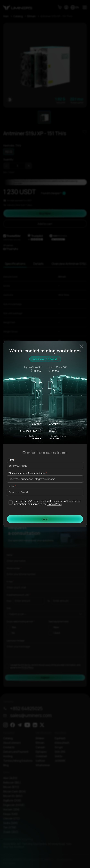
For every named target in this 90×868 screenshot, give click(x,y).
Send (45, 519)
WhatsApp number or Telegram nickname (27, 473)
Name (11, 460)
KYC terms (34, 501)
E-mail (11, 486)
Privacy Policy (54, 504)
